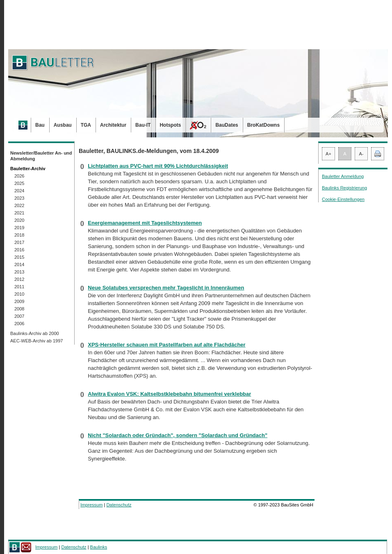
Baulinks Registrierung (344, 188)
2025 (19, 183)
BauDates (227, 125)
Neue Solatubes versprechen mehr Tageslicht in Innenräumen (166, 288)
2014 (19, 264)
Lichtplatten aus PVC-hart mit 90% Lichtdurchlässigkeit (158, 166)
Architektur (113, 125)
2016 (19, 250)
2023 (19, 198)
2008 (19, 309)
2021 (19, 213)
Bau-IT (143, 125)
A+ (328, 154)
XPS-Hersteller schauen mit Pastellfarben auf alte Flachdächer (166, 345)
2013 (19, 272)
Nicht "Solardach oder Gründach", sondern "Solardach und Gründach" (178, 435)
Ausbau (63, 125)
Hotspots (170, 125)
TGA (86, 125)
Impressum (91, 505)
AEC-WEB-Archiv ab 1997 (36, 341)
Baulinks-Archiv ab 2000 (35, 333)
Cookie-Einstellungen (343, 199)
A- (361, 154)
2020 (19, 220)
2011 (19, 287)
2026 (19, 176)
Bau (40, 125)
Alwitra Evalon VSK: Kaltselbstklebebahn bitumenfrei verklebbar (169, 394)
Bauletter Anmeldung (343, 176)
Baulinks (99, 547)
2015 (19, 257)
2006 (19, 324)
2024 (19, 191)
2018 (19, 235)
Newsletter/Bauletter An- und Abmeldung (41, 156)
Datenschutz (119, 505)
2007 (19, 316)
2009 (19, 301)
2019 (19, 228)
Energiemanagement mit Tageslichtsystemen (145, 223)
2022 (19, 205)
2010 (19, 294)
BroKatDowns (263, 125)
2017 (19, 242)
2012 (19, 279)
